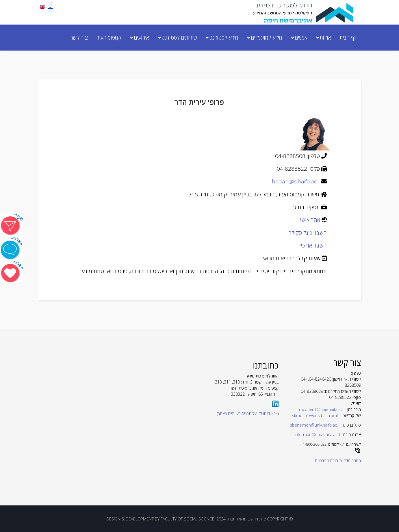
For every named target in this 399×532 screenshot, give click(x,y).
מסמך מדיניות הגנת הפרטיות (338, 461)
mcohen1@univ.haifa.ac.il (322, 409)
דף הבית (348, 38)
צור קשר (79, 38)
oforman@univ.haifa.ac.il (318, 435)
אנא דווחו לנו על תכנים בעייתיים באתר (248, 413)
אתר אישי (310, 220)
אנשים (301, 38)
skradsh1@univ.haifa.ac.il (315, 415)
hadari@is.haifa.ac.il (296, 181)
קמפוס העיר (109, 38)
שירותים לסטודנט (179, 38)
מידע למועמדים (267, 38)
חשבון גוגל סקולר (308, 233)
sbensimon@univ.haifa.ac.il (315, 425)
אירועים (141, 38)
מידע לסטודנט (224, 38)
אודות (325, 38)
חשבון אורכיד (312, 245)
